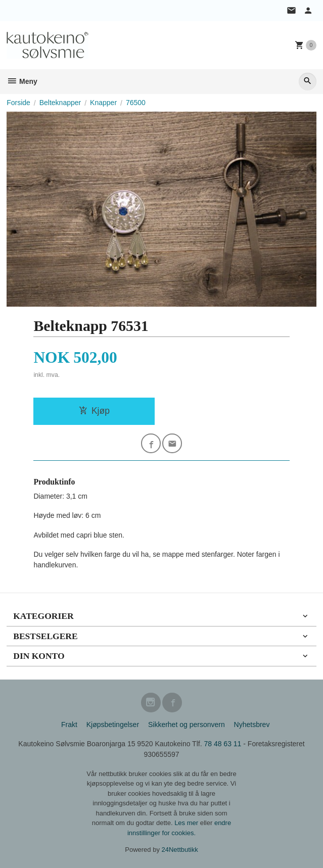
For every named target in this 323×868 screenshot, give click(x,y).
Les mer (187, 823)
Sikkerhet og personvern (187, 725)
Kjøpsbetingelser (113, 725)
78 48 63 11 (222, 744)
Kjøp (94, 411)
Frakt (69, 725)
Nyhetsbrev (252, 725)
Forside (18, 103)
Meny (22, 81)
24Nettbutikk (180, 850)
